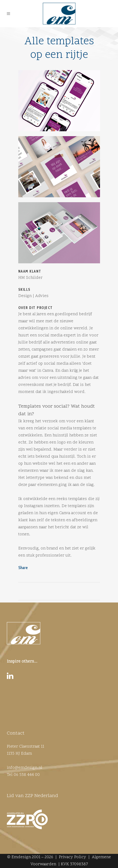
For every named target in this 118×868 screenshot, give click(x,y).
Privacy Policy (72, 857)
